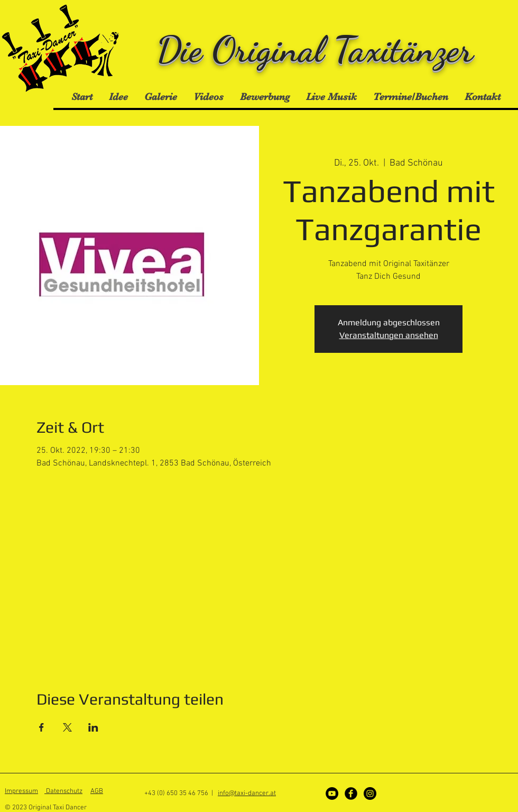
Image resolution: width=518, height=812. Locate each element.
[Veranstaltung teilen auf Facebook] (41, 727)
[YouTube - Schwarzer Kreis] (332, 793)
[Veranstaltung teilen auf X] (67, 727)
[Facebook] (351, 793)
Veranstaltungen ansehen (389, 335)
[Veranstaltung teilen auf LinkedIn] (93, 727)
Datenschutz (63, 791)
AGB (97, 791)
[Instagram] (370, 793)
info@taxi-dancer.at (247, 793)
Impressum (21, 791)
